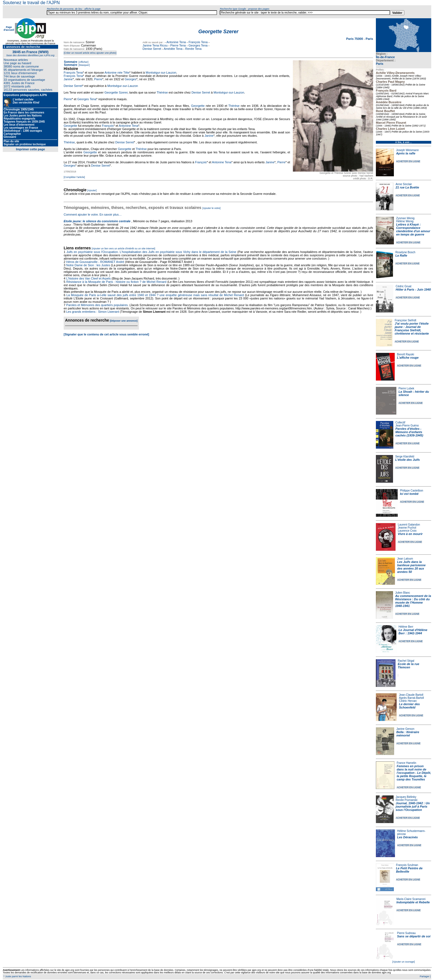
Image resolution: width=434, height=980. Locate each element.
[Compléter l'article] (74, 177)
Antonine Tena (176, 42)
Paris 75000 (355, 39)
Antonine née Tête (117, 73)
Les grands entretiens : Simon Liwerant (93, 312)
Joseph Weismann (407, 150)
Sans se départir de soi (414, 936)
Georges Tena (198, 45)
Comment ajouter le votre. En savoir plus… (93, 214)
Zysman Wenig (405, 218)
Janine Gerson (405, 729)
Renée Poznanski (407, 800)
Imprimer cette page (31, 149)
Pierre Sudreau (406, 933)
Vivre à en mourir (410, 534)
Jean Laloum (405, 559)
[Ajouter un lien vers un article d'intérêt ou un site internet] (123, 249)
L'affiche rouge (408, 358)
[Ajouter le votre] (211, 208)
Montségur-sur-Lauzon (161, 73)
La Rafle (401, 255)
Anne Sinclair (404, 184)
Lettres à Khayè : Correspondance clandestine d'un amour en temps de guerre (413, 229)
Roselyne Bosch (405, 252)
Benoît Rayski (405, 354)
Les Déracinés (408, 837)
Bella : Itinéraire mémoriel (408, 734)
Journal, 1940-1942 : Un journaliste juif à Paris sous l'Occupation (413, 806)
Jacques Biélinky (406, 797)
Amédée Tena (173, 49)
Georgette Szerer (116, 92)
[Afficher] (83, 62)
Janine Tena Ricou (155, 45)
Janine (68, 79)
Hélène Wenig (405, 221)
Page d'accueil (9, 29)
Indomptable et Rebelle (413, 902)
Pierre (98, 79)
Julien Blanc (403, 593)
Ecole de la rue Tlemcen (409, 666)
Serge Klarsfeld (405, 457)
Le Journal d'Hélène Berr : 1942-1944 (413, 632)
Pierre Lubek (406, 388)
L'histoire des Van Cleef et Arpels (88, 278)
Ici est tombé (409, 494)
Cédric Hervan (408, 701)
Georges (130, 79)
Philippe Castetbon (412, 491)
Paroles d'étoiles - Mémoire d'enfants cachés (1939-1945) (409, 432)
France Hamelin (406, 763)
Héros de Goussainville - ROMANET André (95, 262)
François (108, 126)
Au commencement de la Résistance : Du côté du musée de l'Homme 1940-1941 (413, 601)
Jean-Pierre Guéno (407, 426)
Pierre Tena (178, 45)
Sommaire (71, 62)
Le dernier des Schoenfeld (409, 706)
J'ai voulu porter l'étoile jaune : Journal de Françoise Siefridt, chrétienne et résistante (412, 329)
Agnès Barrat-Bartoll (411, 698)
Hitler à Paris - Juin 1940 (413, 289)
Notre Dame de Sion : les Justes (88, 265)
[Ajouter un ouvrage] (403, 962)
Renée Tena (193, 49)
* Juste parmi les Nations (17, 976)
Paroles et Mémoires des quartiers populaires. (97, 305)
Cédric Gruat (403, 286)
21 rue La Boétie (407, 187)
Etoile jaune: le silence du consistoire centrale (97, 221)
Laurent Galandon (409, 525)
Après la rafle (406, 153)
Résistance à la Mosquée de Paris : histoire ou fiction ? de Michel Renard (117, 282)
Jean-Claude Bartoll (411, 695)
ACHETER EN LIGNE (408, 161)
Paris (380, 64)
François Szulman (407, 865)
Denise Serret (152, 49)
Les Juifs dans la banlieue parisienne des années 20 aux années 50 (411, 567)
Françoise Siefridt (405, 320)
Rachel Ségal (406, 661)
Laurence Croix (407, 531)
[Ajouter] (92, 190)
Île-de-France (385, 57)
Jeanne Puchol (407, 528)
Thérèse (162, 92)
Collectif (401, 422)
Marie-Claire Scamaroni (411, 899)
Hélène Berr (406, 627)
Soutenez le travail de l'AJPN (31, 3)
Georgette (198, 106)
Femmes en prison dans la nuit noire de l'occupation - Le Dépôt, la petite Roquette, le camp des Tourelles (414, 773)
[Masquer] (84, 65)
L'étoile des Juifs (408, 460)
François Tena (198, 42)
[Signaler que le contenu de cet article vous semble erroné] (106, 334)
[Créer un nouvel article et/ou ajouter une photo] (90, 53)
